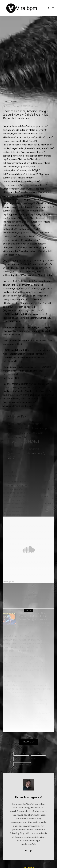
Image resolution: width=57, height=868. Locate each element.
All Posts (7, 106)
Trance (35, 619)
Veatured (44, 619)
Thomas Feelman (22, 764)
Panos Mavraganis (27, 797)
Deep (30, 613)
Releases (22, 619)
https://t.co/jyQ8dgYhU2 (24, 442)
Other (43, 613)
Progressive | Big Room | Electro (32, 616)
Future (36, 613)
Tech (29, 619)
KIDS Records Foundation (26, 759)
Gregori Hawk (39, 754)
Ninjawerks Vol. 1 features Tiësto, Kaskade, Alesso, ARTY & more (35, 624)
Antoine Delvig (22, 754)
